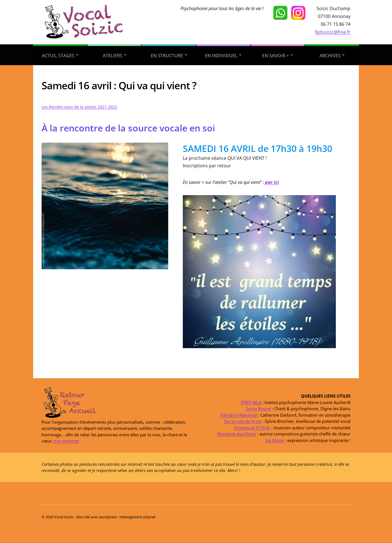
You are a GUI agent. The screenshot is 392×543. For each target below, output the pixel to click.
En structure (167, 56)
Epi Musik (275, 440)
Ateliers (113, 56)
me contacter (67, 441)
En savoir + (276, 56)
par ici (272, 182)
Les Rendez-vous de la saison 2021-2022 (79, 107)
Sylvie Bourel (258, 409)
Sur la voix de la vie (243, 421)
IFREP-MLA (251, 402)
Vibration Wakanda (239, 415)
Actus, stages (58, 56)
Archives (330, 56)
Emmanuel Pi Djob (252, 427)
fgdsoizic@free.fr (333, 32)
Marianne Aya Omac (237, 434)
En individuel (221, 56)
